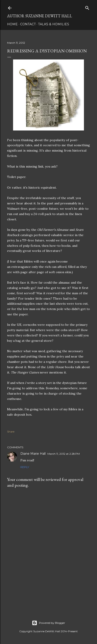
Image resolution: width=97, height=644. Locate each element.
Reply (25, 467)
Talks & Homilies (54, 24)
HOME (12, 24)
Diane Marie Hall (33, 454)
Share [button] (11, 432)
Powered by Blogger (48, 623)
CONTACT (28, 24)
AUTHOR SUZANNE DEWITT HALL (40, 16)
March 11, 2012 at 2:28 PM (64, 454)
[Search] (87, 7)
